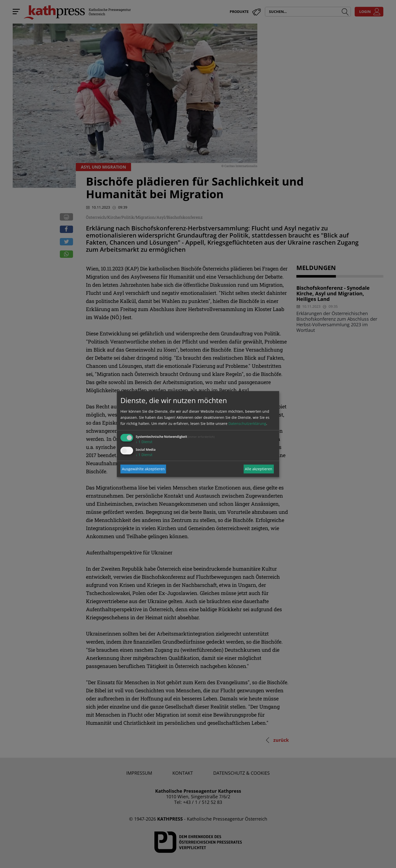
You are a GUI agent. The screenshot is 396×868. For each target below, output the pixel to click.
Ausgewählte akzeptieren (143, 469)
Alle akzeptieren (259, 469)
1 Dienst (144, 441)
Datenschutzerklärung (247, 423)
